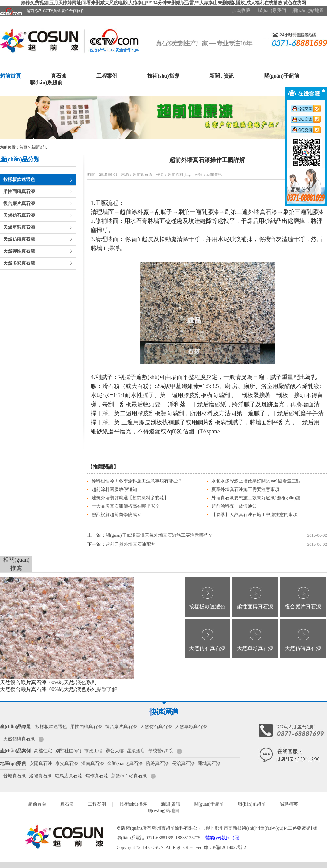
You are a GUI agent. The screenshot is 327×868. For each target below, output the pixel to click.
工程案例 (107, 76)
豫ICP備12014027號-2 (225, 847)
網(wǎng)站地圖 (308, 11)
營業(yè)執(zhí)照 (222, 838)
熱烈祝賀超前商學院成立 (117, 515)
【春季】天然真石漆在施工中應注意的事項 (254, 515)
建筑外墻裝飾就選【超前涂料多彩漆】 (130, 498)
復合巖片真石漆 (19, 203)
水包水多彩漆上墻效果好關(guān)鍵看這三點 (256, 481)
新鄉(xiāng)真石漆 (129, 776)
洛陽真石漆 (40, 776)
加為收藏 (241, 11)
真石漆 (59, 76)
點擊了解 (107, 689)
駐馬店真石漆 (69, 776)
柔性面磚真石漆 (19, 191)
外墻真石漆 (263, 212)
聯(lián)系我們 (272, 11)
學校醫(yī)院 (161, 751)
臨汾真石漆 (157, 763)
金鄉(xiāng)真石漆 (125, 763)
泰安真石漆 (67, 763)
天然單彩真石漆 (19, 227)
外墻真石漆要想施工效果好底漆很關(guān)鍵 (256, 498)
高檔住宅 (43, 751)
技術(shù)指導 (163, 76)
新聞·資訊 (171, 804)
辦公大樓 (115, 751)
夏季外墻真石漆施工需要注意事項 (245, 489)
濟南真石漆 (93, 763)
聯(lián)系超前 (46, 83)
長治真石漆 (183, 763)
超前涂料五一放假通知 (234, 506)
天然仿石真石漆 (19, 215)
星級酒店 (136, 751)
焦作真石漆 (97, 776)
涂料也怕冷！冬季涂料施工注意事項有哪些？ (137, 481)
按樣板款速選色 (19, 180)
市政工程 (93, 751)
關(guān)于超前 (282, 76)
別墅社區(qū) (68, 751)
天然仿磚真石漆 (19, 239)
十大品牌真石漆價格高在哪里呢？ (126, 506)
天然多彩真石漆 (19, 263)
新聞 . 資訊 (222, 76)
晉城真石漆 (15, 776)
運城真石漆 (209, 763)
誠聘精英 (289, 804)
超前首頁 (10, 76)
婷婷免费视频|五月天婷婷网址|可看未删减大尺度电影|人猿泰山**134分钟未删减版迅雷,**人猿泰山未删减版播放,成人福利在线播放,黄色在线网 (164, 3)
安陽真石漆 (41, 763)
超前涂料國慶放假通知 (114, 489)
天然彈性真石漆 (19, 251)
